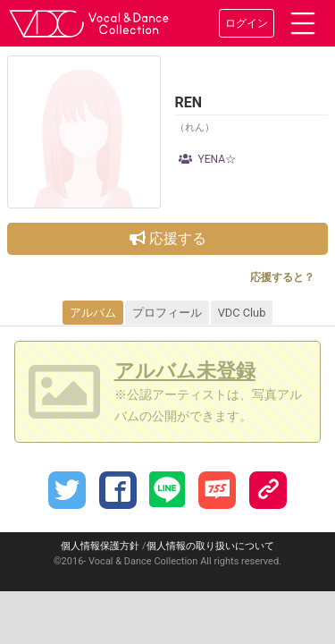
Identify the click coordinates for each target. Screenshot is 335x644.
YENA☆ (208, 159)
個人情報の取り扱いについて (210, 546)
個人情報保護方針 (100, 546)
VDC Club (242, 313)
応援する (168, 238)
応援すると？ (282, 277)
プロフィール (167, 313)
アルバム (93, 313)
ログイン (247, 23)
